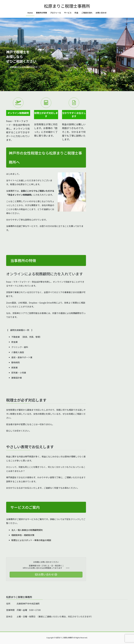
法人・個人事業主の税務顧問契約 (27, 530)
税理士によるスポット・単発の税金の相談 (31, 540)
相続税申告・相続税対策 (23, 535)
